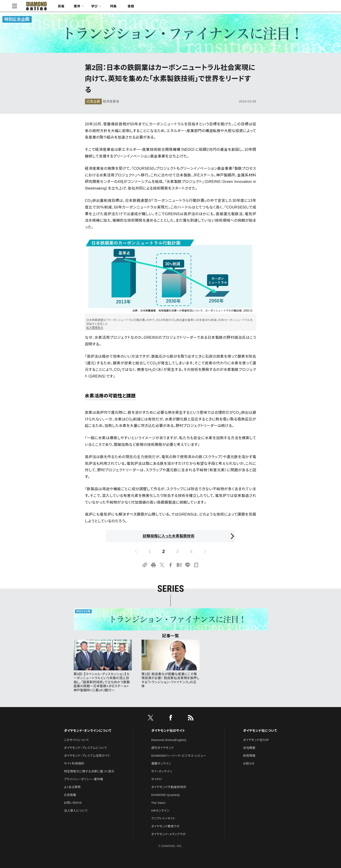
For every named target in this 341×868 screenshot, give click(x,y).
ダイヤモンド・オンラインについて (88, 731)
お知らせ (249, 764)
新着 (95, 7)
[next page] (205, 551)
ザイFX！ (157, 779)
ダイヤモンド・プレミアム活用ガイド (87, 756)
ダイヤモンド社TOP (256, 740)
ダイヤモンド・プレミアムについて (86, 748)
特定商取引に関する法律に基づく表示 (89, 771)
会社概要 (249, 748)
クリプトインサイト (163, 818)
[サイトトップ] (66, 7)
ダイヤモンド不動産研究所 (169, 787)
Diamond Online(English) (169, 740)
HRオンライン (160, 811)
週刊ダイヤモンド (163, 748)
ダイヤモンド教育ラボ (165, 826)
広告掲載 (70, 795)
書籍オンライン (161, 764)
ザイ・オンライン (162, 771)
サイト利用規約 (74, 764)
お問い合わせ (73, 803)
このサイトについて (77, 740)
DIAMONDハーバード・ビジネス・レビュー (179, 756)
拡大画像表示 (95, 328)
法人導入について (76, 811)
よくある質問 (72, 787)
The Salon (158, 803)
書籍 (164, 7)
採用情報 (249, 756)
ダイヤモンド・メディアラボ (168, 834)
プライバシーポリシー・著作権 (84, 779)
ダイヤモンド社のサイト (168, 731)
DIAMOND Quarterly (166, 795)
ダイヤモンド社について (260, 731)
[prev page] (136, 551)
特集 (147, 7)
